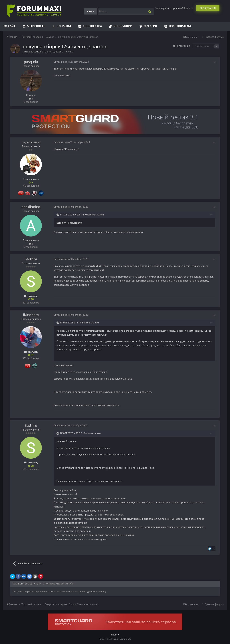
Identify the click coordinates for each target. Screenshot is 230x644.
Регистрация (208, 8)
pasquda (31, 62)
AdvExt (97, 266)
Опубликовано (71, 62)
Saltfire (31, 259)
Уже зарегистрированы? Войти (174, 8)
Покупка (69, 51)
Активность (36, 26)
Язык (115, 634)
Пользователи (179, 26)
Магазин (150, 26)
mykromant (31, 142)
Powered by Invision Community (115, 639)
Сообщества (92, 26)
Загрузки (63, 26)
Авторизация (183, 46)
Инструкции (123, 26)
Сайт (11, 26)
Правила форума (214, 37)
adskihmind (31, 207)
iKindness (31, 315)
